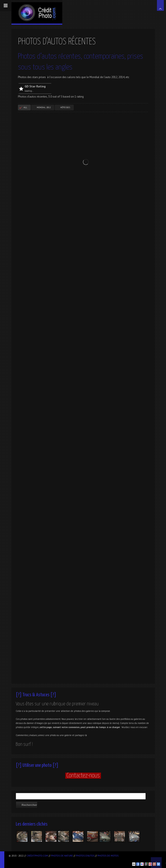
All (25, 107)
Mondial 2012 (44, 107)
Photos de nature (62, 856)
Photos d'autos (85, 856)
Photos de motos (108, 856)
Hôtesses (65, 107)
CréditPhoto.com (37, 856)
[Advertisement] (59, 859)
